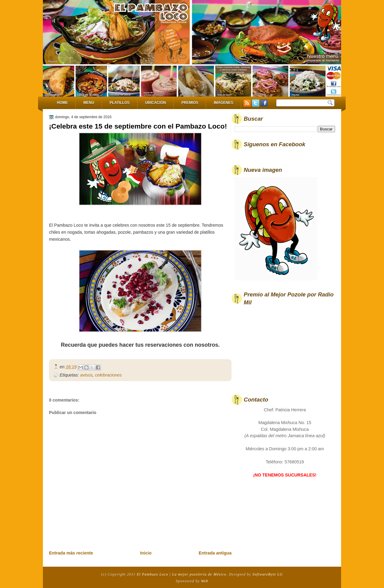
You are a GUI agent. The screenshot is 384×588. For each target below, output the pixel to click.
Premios (190, 103)
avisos (87, 375)
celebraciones (108, 375)
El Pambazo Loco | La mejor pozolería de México (182, 574)
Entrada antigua (215, 553)
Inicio (146, 553)
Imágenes (223, 103)
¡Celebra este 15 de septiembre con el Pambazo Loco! (138, 126)
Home (62, 103)
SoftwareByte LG (267, 574)
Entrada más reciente (71, 553)
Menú (89, 103)
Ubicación (155, 103)
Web (205, 581)
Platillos (120, 103)
